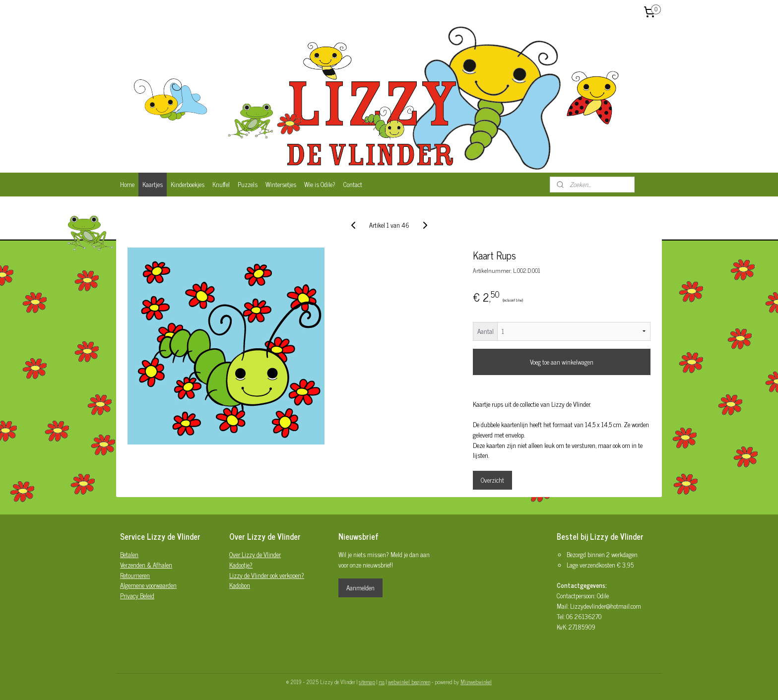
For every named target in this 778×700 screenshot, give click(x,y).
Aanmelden (360, 588)
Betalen (129, 554)
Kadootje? (241, 565)
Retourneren (135, 575)
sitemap (367, 682)
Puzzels (248, 184)
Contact (353, 184)
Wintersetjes (281, 184)
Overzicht (492, 480)
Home (127, 184)
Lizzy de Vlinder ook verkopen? (267, 575)
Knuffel (221, 184)
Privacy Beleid (137, 596)
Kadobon (240, 585)
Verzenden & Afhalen (146, 565)
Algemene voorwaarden (148, 585)
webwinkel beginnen (409, 682)
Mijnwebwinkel (476, 682)
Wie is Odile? (320, 184)
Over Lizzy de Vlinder (255, 554)
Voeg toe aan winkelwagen (562, 362)
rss (382, 682)
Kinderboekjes (188, 184)
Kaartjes (153, 184)
